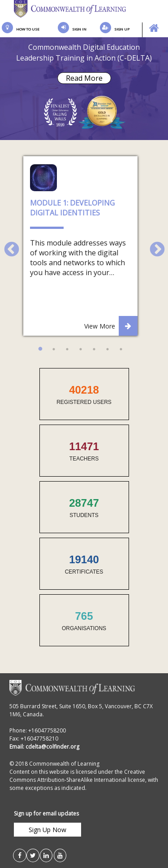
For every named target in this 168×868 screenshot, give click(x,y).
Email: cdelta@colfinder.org (44, 747)
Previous (8, 246)
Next (153, 246)
